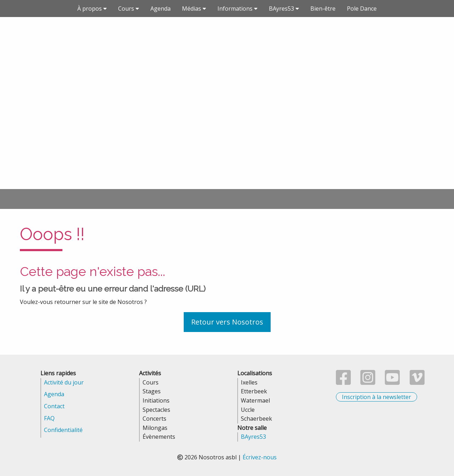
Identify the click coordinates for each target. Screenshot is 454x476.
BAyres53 (253, 437)
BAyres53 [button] (284, 9)
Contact (54, 406)
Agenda (160, 9)
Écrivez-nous (260, 457)
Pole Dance (362, 9)
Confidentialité (63, 430)
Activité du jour (64, 382)
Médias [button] (194, 9)
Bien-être (323, 9)
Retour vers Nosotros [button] (227, 322)
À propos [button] (92, 9)
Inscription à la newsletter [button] (377, 397)
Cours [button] (129, 9)
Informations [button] (237, 9)
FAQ (49, 418)
